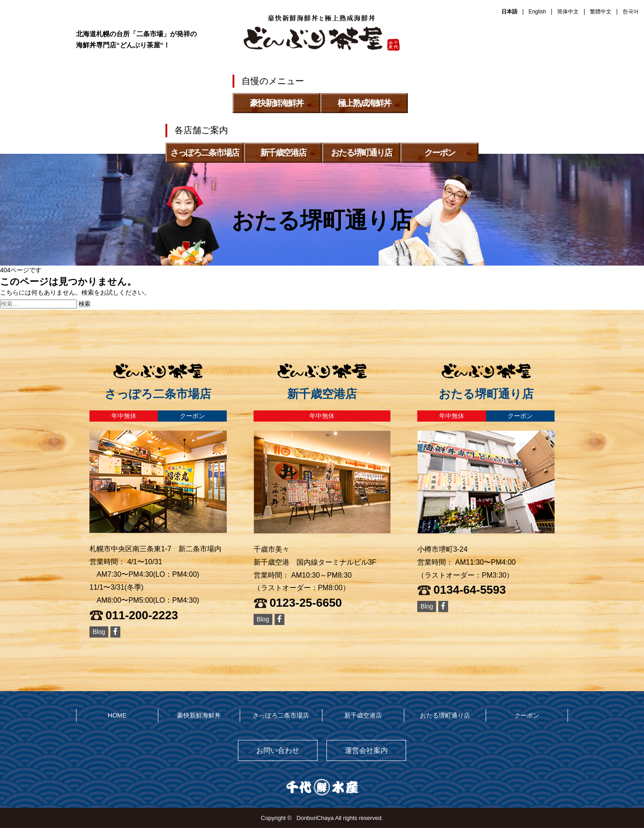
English (537, 12)
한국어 (631, 12)
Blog (99, 632)
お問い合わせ (278, 750)
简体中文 (568, 12)
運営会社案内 (366, 750)
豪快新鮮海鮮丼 (199, 715)
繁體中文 (601, 12)
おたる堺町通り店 (445, 715)
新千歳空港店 (363, 715)
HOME (117, 715)
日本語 (509, 12)
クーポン (527, 715)
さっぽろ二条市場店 (281, 715)
